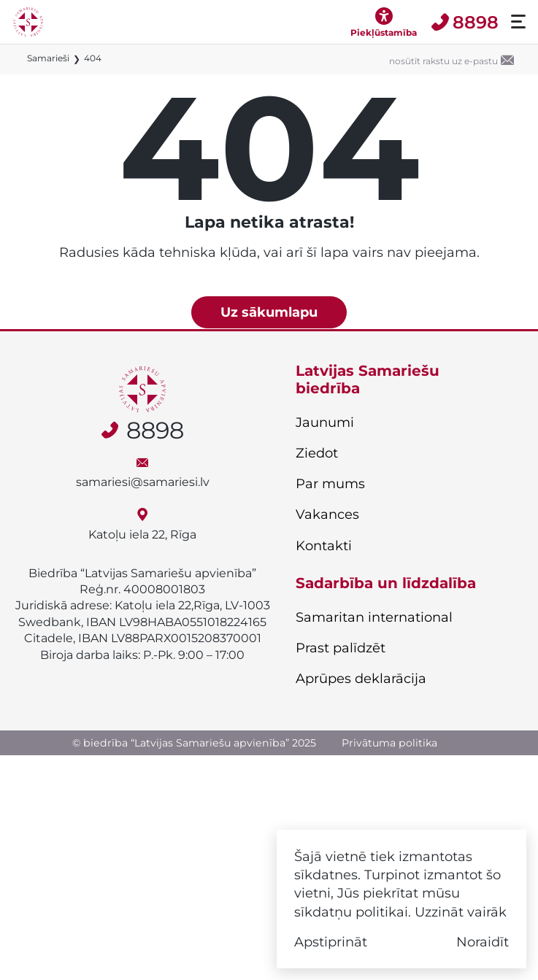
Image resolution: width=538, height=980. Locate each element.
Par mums (330, 484)
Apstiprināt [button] (331, 942)
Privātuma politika (389, 743)
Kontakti (324, 546)
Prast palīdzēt (341, 648)
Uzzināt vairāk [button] (461, 912)
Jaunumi (325, 423)
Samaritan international (374, 617)
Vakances (327, 514)
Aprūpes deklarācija (361, 679)
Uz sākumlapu (269, 312)
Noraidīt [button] (483, 942)
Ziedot (317, 453)
